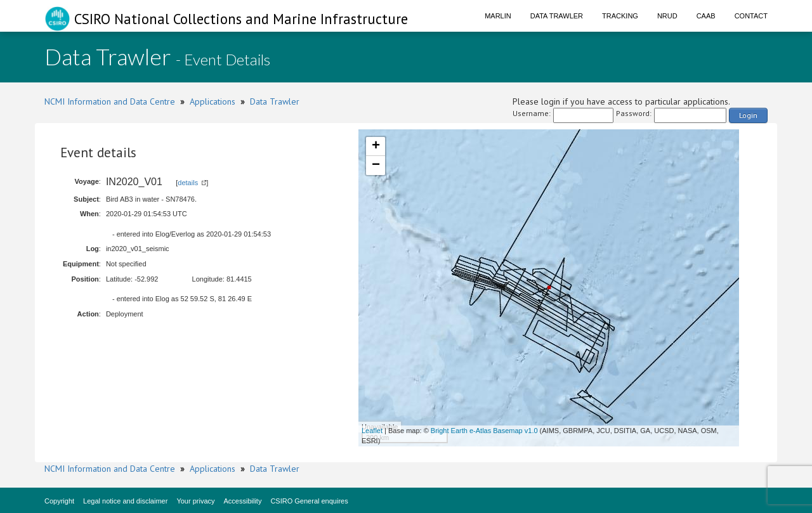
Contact (751, 16)
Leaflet (372, 431)
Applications (213, 101)
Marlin (498, 16)
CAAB (706, 16)
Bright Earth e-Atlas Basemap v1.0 (484, 431)
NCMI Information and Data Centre (110, 101)
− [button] (376, 166)
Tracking (620, 16)
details (188, 183)
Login (748, 115)
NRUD (667, 16)
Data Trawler (557, 16)
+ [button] (376, 146)
